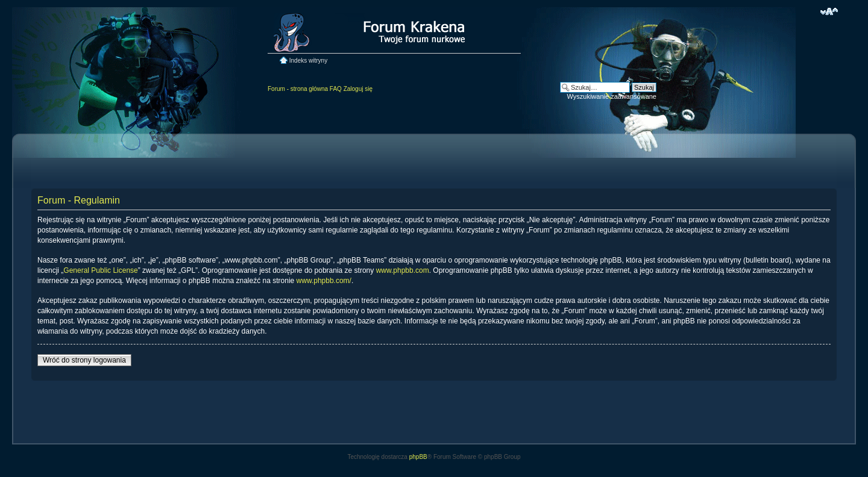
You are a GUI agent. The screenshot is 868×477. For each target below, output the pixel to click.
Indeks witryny (308, 61)
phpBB (418, 457)
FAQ (336, 89)
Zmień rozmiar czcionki (829, 11)
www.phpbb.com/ (324, 281)
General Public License (100, 270)
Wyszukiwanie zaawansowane (612, 96)
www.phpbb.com (403, 270)
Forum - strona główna (298, 89)
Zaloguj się (358, 89)
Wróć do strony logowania (84, 360)
